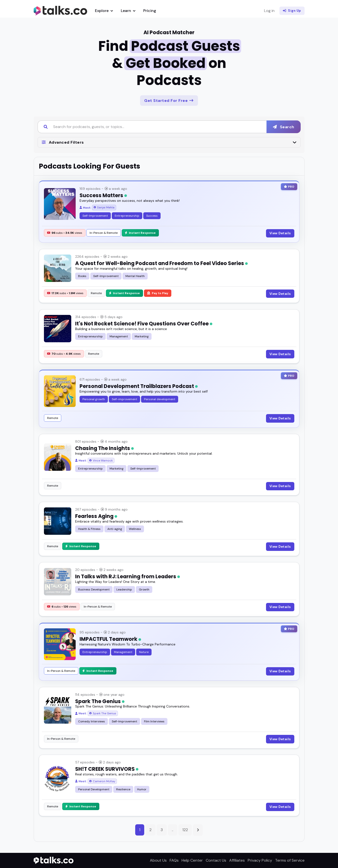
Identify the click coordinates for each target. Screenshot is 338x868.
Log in (269, 11)
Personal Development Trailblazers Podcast (139, 386)
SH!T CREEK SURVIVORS (107, 769)
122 (185, 830)
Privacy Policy (260, 860)
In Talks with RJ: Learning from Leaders (128, 576)
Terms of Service (290, 860)
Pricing (150, 11)
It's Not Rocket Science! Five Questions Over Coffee (144, 324)
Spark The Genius (100, 701)
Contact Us (216, 860)
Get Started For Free (169, 100)
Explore (104, 11)
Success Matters (103, 195)
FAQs (174, 860)
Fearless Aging (96, 516)
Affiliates (237, 860)
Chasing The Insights (104, 448)
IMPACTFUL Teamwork (110, 639)
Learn (128, 11)
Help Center (192, 860)
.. (173, 830)
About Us (158, 860)
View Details (280, 233)
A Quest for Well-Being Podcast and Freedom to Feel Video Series (161, 263)
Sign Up (292, 11)
